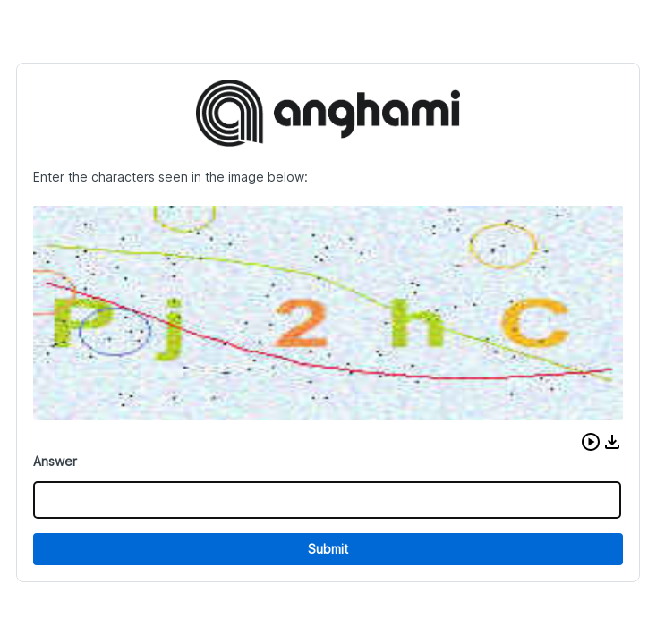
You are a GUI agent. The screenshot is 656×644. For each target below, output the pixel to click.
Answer (55, 461)
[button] (591, 442)
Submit (328, 549)
